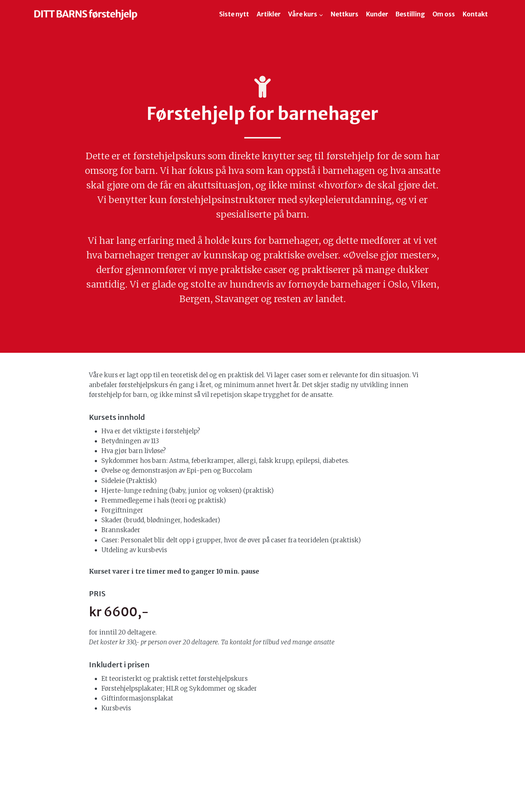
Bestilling (410, 14)
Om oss (444, 14)
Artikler (269, 14)
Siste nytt (234, 14)
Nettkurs (345, 14)
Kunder (377, 14)
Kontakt (475, 14)
